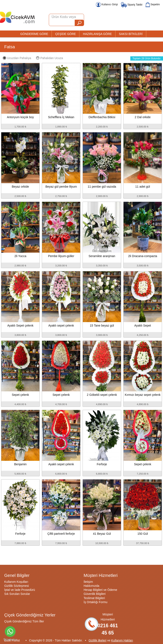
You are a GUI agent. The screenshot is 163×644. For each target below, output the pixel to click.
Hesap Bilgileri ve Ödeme (100, 590)
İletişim (88, 582)
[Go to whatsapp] (10, 632)
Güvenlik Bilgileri (95, 594)
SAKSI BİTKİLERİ (131, 34)
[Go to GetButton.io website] (10, 640)
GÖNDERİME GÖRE (34, 34)
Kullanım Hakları (122, 640)
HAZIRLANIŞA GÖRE (97, 34)
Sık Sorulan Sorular (17, 594)
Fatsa (10, 47)
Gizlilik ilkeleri (97, 640)
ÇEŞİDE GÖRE (65, 34)
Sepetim (153, 4)
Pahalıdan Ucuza (50, 58)
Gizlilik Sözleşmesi (17, 586)
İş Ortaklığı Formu (96, 602)
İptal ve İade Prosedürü (20, 590)
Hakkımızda (91, 586)
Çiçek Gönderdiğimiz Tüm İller (24, 621)
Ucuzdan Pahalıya (17, 58)
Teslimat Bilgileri (94, 598)
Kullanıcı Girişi (107, 4)
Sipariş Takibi (132, 5)
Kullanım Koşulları (16, 582)
